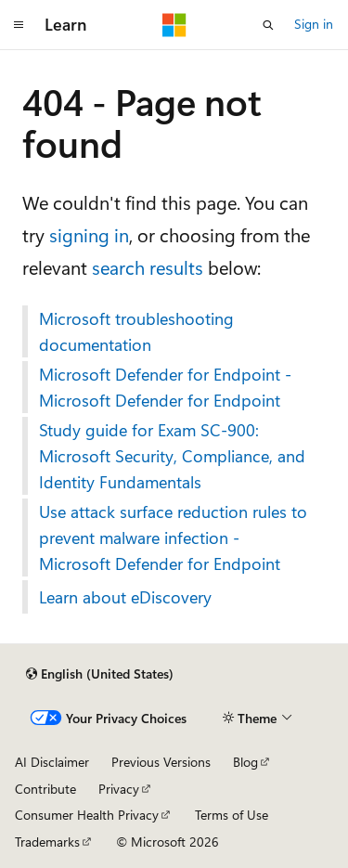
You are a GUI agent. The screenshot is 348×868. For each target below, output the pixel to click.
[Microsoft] (174, 25)
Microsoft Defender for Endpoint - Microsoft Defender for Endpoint (165, 387)
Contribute (45, 789)
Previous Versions (161, 762)
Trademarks (47, 842)
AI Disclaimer (52, 762)
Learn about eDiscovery (125, 597)
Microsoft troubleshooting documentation (136, 331)
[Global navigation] (19, 25)
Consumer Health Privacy (87, 815)
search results (148, 267)
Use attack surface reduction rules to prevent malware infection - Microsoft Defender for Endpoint (173, 538)
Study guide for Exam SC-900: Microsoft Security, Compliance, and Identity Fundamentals (172, 456)
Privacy (119, 789)
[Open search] (268, 25)
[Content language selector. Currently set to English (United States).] (100, 674)
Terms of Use (232, 815)
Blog (245, 762)
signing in (89, 234)
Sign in (314, 24)
